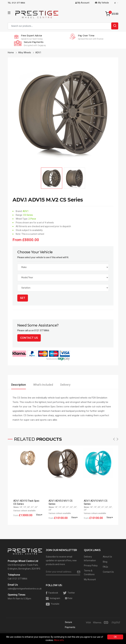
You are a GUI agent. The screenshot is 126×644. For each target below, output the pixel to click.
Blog (105, 562)
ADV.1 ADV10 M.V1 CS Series (95, 502)
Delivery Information (90, 559)
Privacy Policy (91, 566)
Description (21, 385)
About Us (107, 557)
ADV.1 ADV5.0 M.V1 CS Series (60, 502)
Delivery (77, 385)
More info (59, 640)
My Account (90, 579)
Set (23, 298)
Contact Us (29, 338)
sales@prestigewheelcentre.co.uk (25, 589)
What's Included (50, 385)
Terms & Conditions (89, 572)
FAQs (105, 567)
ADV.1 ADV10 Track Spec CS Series (26, 502)
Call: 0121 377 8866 (18, 579)
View (39, 515)
